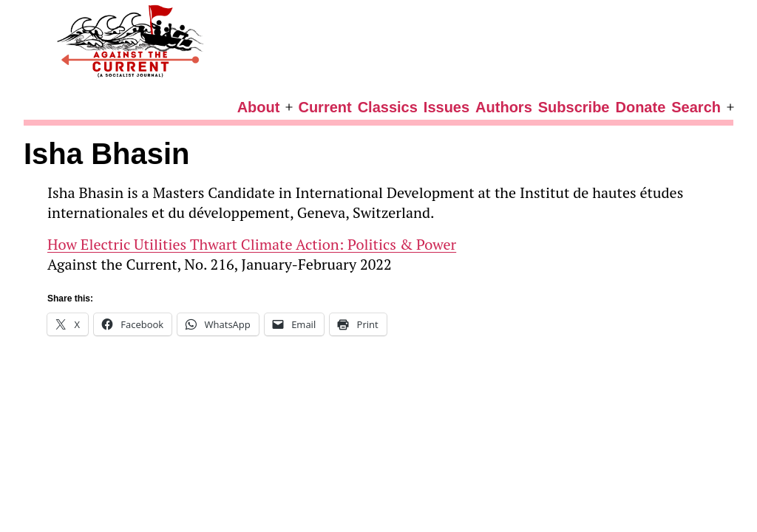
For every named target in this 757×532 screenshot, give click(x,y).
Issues (447, 107)
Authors (504, 107)
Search (696, 107)
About (259, 107)
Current (325, 107)
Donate (640, 107)
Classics (388, 107)
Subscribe (574, 107)
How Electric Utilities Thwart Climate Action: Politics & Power (252, 244)
